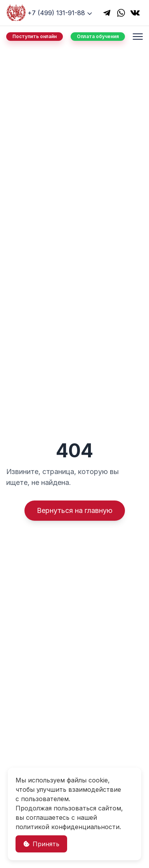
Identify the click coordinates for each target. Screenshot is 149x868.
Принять (41, 844)
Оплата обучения (98, 36)
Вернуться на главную (75, 510)
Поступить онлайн (35, 36)
